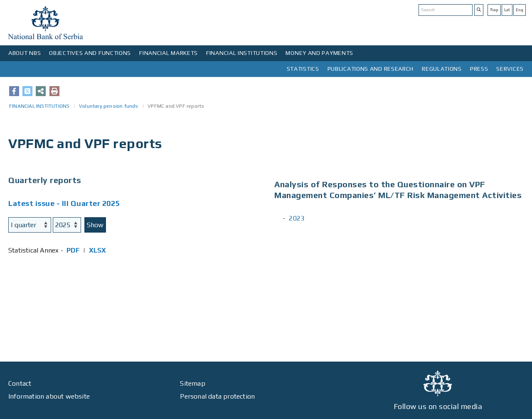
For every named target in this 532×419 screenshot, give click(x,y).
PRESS (479, 69)
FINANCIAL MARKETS (169, 53)
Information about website (49, 396)
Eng (520, 10)
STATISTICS (303, 69)
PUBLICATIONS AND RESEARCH (371, 69)
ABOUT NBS (25, 53)
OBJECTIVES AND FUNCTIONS (90, 53)
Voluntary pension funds (109, 106)
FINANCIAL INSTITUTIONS (242, 53)
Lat (507, 10)
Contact (20, 383)
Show (95, 225)
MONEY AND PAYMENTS (319, 53)
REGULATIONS (442, 69)
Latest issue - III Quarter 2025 (64, 203)
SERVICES (510, 69)
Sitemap (192, 383)
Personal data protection (217, 396)
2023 (297, 218)
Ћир (494, 10)
